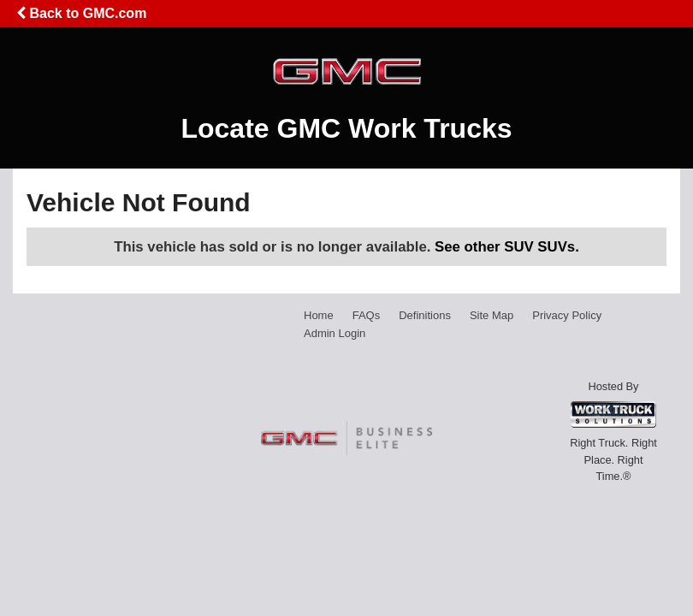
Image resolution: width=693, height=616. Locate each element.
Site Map (492, 315)
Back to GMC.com (81, 13)
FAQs (367, 315)
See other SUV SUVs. (507, 247)
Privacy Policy (567, 315)
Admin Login (335, 333)
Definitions (425, 315)
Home (319, 315)
